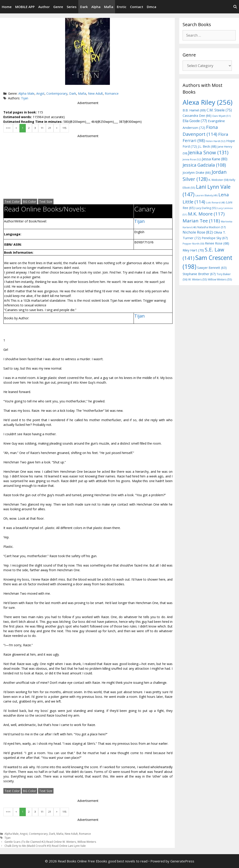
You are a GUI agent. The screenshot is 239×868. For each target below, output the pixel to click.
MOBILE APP (25, 7)
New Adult (95, 93)
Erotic (122, 7)
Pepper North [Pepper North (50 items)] (193, 244)
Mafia (109, 7)
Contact (137, 7)
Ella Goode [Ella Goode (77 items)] (195, 121)
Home (7, 7)
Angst (40, 93)
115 (64, 128)
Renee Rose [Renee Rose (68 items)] (217, 243)
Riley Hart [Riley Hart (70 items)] (193, 250)
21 (50, 128)
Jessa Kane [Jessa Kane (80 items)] (215, 159)
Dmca (152, 7)
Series (72, 7)
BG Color (29, 202)
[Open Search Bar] (235, 7)
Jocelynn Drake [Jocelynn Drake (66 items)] (197, 173)
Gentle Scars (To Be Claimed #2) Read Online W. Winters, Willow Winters (50, 842)
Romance (112, 93)
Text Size (46, 202)
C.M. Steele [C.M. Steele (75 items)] (219, 110)
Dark (84, 7)
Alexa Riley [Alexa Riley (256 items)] (208, 102)
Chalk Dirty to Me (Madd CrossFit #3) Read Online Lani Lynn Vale (45, 846)
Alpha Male (26, 93)
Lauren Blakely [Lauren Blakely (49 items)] (206, 195)
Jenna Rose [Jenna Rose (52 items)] (192, 159)
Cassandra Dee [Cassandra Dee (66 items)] (197, 116)
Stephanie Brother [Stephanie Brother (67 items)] (199, 274)
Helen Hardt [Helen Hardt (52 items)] (216, 141)
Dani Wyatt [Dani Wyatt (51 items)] (222, 116)
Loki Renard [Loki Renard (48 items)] (216, 203)
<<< (8, 128)
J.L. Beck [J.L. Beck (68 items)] (207, 146)
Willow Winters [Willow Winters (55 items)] (220, 279)
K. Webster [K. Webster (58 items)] (219, 180)
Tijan (25, 98)
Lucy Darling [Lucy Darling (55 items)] (206, 208)
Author (44, 7)
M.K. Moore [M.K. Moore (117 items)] (206, 214)
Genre (58, 7)
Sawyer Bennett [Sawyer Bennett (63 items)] (212, 268)
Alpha (96, 7)
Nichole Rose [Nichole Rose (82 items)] (198, 232)
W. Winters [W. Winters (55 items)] (198, 279)
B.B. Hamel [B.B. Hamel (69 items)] (194, 110)
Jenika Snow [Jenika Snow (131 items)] (208, 152)
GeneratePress (182, 861)
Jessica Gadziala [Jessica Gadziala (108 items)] (204, 165)
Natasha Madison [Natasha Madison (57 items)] (211, 227)
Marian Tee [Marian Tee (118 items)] (201, 221)
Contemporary (57, 93)
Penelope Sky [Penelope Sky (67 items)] (215, 238)
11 (42, 128)
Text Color (12, 202)
